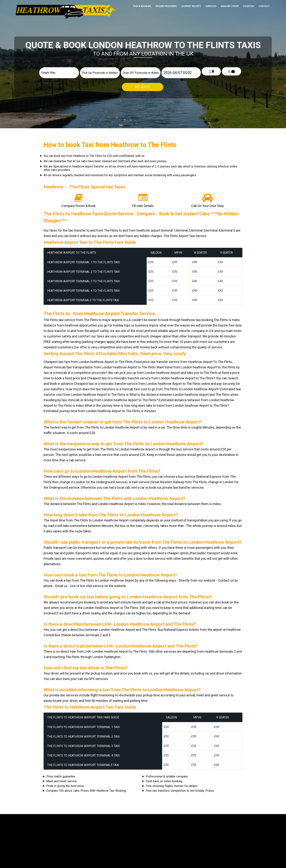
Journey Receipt (191, 6)
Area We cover (230, 6)
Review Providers (166, 6)
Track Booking (142, 6)
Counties (249, 6)
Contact (264, 6)
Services (211, 6)
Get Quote (143, 87)
